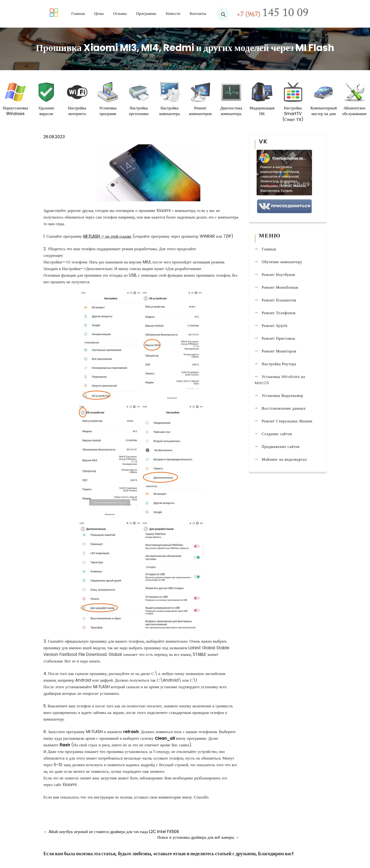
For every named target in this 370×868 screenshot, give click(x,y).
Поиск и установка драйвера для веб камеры (198, 837)
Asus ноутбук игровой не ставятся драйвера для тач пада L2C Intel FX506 (111, 832)
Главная (78, 14)
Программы (146, 14)
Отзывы (120, 14)
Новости (173, 14)
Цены (99, 14)
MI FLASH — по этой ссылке (107, 236)
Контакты (198, 14)
